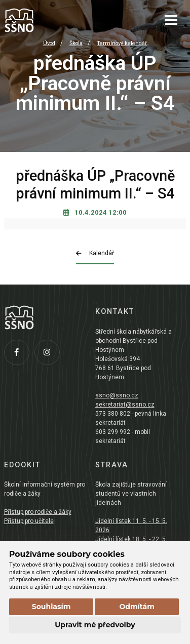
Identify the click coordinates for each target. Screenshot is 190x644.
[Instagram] (50, 355)
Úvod (49, 43)
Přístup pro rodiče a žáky (38, 512)
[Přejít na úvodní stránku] (55, 20)
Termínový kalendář (122, 43)
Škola (76, 43)
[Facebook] (19, 355)
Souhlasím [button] (51, 607)
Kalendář (95, 253)
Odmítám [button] (137, 607)
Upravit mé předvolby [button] (95, 625)
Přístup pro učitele (29, 521)
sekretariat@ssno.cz (125, 405)
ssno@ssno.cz (117, 395)
